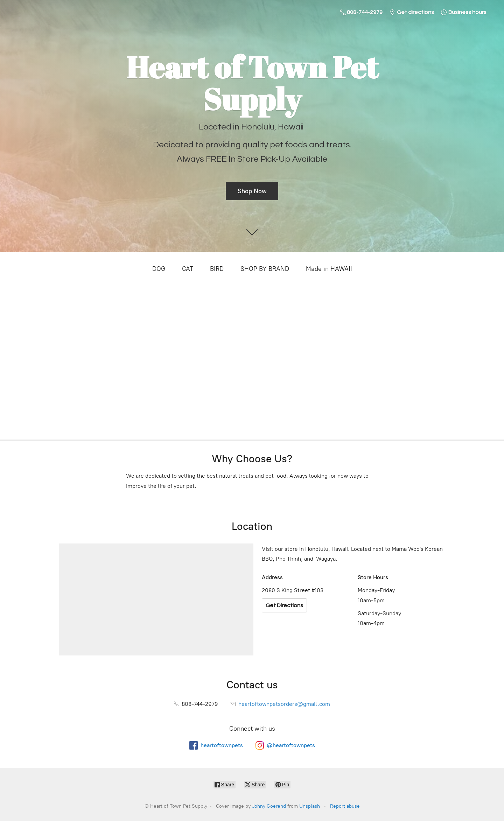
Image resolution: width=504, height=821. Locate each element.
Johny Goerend (269, 806)
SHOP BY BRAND (265, 269)
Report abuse (345, 806)
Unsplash (310, 806)
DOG (159, 269)
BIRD (217, 269)
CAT (188, 269)
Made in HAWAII (329, 269)
